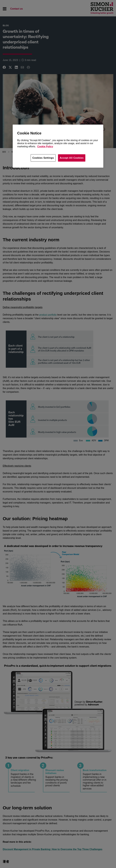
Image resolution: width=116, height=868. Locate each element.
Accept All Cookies (72, 158)
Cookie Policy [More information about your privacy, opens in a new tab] (45, 146)
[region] (58, 146)
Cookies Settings (43, 158)
